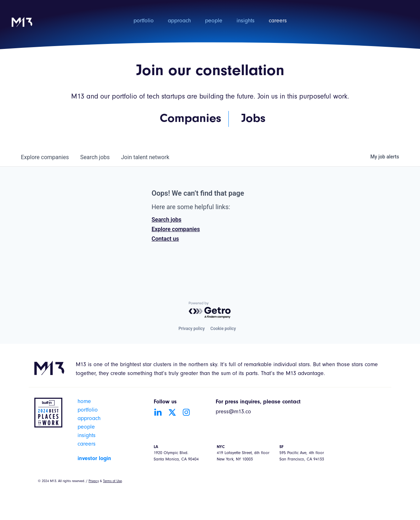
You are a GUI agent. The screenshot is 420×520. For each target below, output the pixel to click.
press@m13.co (233, 412)
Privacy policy (192, 329)
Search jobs (166, 220)
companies (45, 157)
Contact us (165, 239)
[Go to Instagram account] (186, 412)
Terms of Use (112, 481)
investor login (94, 459)
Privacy (94, 481)
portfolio (144, 21)
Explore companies (176, 229)
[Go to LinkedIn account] (158, 412)
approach (179, 21)
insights (246, 21)
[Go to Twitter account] (172, 412)
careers (278, 21)
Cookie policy (223, 329)
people (214, 21)
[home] (22, 27)
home (84, 402)
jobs (95, 157)
